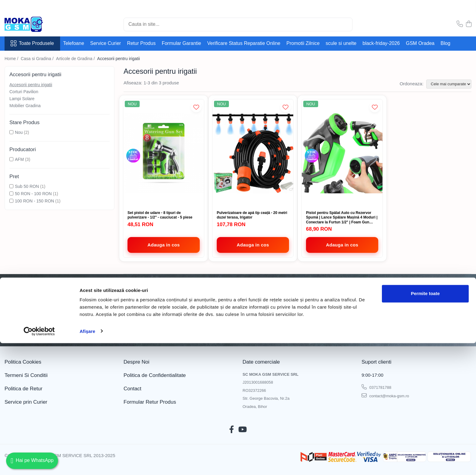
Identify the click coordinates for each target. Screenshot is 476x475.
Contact (133, 389)
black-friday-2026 (381, 43)
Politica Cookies (23, 362)
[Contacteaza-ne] (460, 24)
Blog (445, 43)
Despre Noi (136, 362)
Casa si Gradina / (38, 59)
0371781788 (376, 387)
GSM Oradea (420, 43)
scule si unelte (341, 43)
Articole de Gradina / (76, 59)
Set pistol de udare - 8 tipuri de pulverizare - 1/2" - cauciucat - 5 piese (160, 215)
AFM (19, 159)
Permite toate (425, 426)
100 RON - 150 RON (34, 201)
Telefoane (74, 43)
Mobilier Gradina (25, 106)
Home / (12, 59)
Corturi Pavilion (24, 92)
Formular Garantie (182, 43)
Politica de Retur (24, 389)
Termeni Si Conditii (26, 375)
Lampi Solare (22, 99)
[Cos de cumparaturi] (469, 24)
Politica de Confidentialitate (150, 331)
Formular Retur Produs (150, 402)
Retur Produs (141, 43)
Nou (19, 132)
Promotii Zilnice (303, 43)
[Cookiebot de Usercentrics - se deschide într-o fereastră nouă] (39, 463)
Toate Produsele (32, 43)
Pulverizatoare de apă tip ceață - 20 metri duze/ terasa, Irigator (252, 215)
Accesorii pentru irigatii (31, 85)
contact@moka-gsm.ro (385, 395)
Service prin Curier (26, 402)
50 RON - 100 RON (33, 194)
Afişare (87, 463)
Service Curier (105, 43)
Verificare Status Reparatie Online (244, 43)
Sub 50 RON (27, 186)
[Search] (238, 24)
